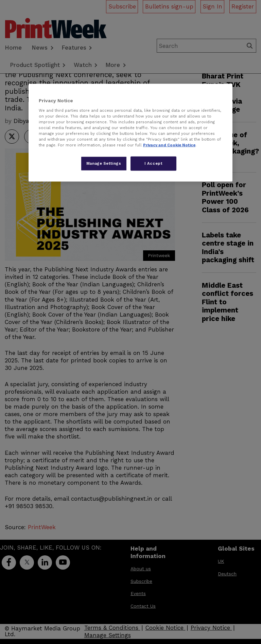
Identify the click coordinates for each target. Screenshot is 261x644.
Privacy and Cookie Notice (169, 145)
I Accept (154, 163)
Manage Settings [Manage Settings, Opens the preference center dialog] (104, 163)
